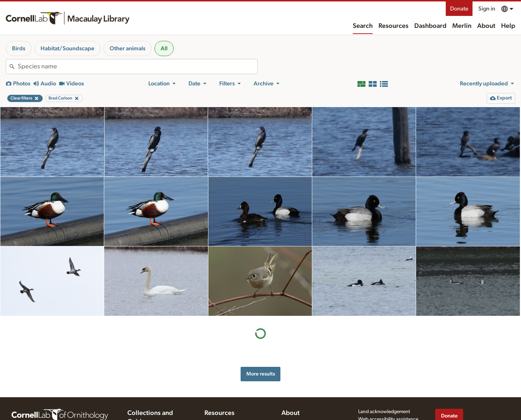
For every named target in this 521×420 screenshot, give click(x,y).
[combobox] (137, 67)
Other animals (128, 48)
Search (363, 26)
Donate (459, 9)
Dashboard (430, 26)
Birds (19, 48)
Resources (393, 26)
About (486, 26)
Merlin (462, 26)
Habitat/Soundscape (67, 48)
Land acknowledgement (384, 412)
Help (508, 26)
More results (261, 374)
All (164, 48)
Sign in (487, 9)
